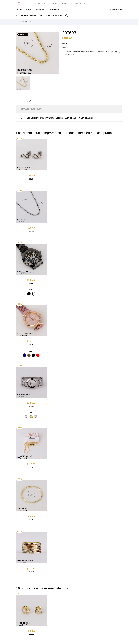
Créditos (102, 600)
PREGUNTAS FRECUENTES (51, 16)
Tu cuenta (105, 587)
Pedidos (102, 596)
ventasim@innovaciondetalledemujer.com (70, 4)
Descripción (27, 101)
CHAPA (28, 10)
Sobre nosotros (77, 600)
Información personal (106, 593)
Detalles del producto (32, 109)
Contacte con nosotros (79, 606)
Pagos (74, 603)
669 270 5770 (43, 4)
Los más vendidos (50, 596)
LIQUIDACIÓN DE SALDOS (28, 15)
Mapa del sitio (76, 610)
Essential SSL (71, 640)
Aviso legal (75, 593)
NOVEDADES (54, 10)
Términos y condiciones (80, 596)
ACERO (19, 10)
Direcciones (103, 603)
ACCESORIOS (40, 10)
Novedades (48, 593)
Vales (101, 606)
